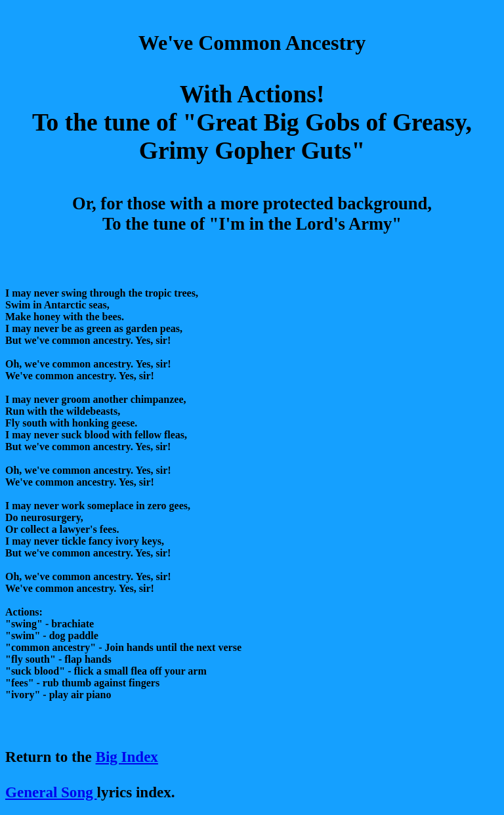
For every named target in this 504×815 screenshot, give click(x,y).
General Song (51, 792)
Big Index (127, 757)
